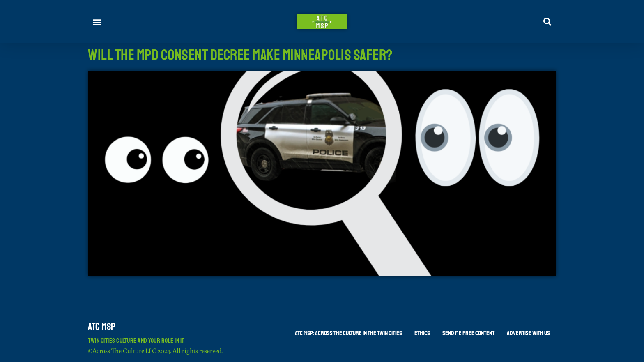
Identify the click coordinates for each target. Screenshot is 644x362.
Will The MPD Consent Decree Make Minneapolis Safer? (240, 55)
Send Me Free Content (468, 333)
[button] (97, 22)
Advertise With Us (528, 333)
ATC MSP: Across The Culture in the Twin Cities (348, 333)
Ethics (422, 333)
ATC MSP (102, 327)
